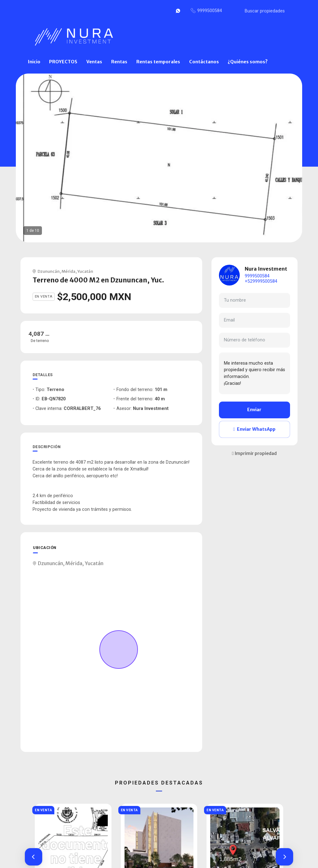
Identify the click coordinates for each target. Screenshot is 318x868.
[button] (34, 857)
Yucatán (85, 271)
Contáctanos (204, 62)
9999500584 (257, 276)
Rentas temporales (158, 62)
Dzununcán (49, 271)
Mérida (68, 271)
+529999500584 (261, 281)
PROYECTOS (63, 62)
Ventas (94, 62)
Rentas (119, 62)
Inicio (34, 62)
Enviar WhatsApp (254, 429)
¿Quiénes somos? (248, 62)
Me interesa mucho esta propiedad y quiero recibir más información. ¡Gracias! (254, 373)
